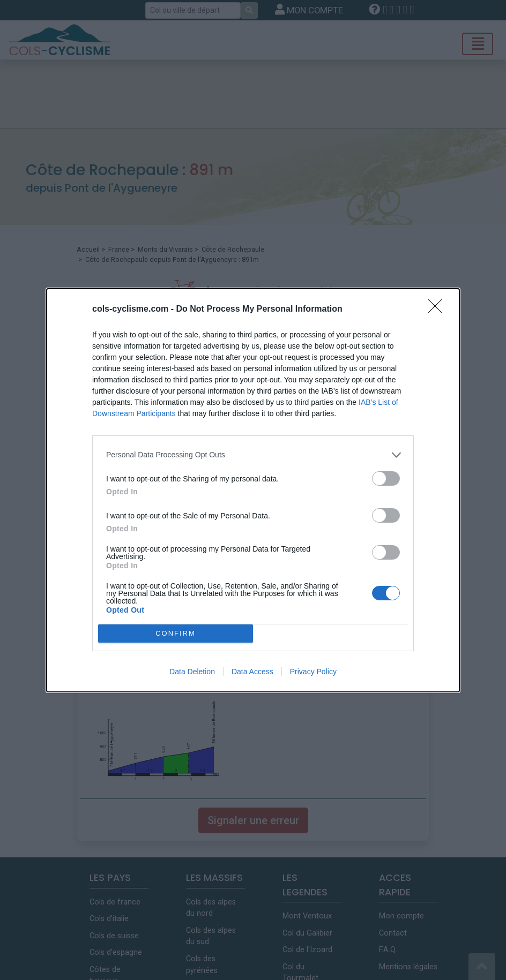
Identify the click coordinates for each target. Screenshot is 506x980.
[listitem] (253, 455)
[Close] (438, 310)
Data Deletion (192, 672)
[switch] (386, 478)
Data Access (252, 672)
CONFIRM (176, 633)
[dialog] (253, 490)
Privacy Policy (313, 672)
